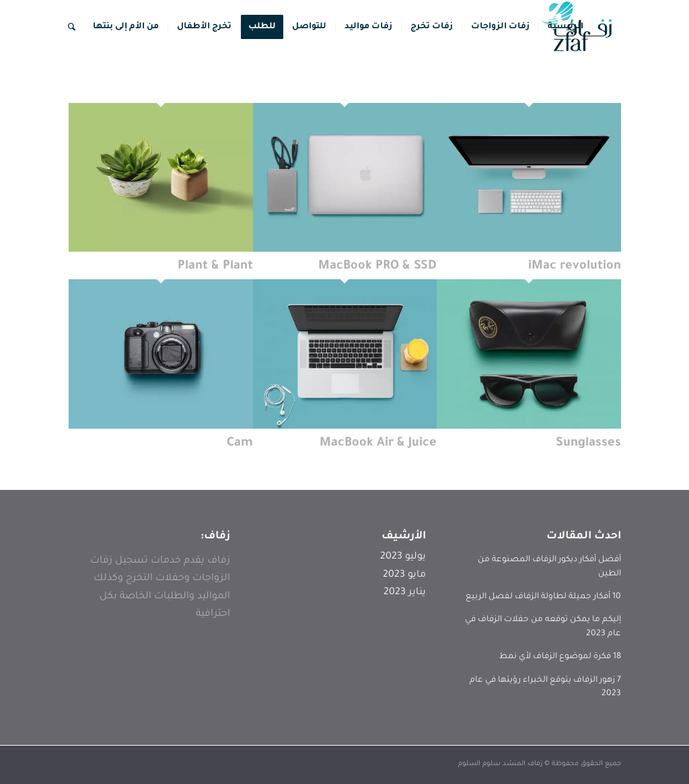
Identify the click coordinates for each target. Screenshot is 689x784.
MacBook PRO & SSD (377, 266)
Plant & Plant (215, 266)
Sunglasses (588, 443)
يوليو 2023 (403, 557)
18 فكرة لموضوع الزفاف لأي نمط (560, 657)
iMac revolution (575, 266)
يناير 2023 (405, 593)
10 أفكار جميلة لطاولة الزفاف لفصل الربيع (543, 597)
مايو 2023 (404, 575)
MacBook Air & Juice (378, 443)
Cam (240, 443)
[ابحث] (72, 27)
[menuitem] (566, 27)
